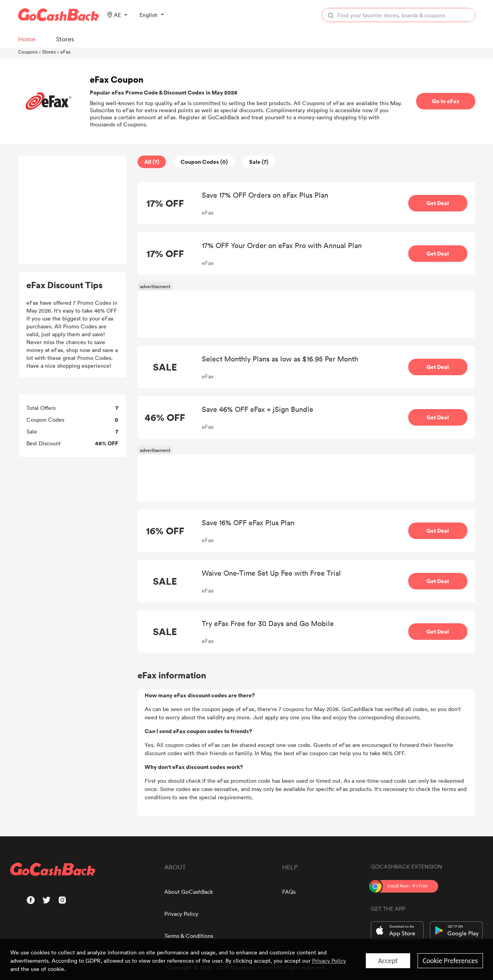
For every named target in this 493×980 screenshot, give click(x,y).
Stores (49, 52)
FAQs (289, 892)
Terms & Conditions (189, 936)
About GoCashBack (189, 892)
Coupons (28, 52)
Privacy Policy (181, 914)
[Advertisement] (72, 210)
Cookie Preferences (450, 961)
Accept (388, 961)
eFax (65, 52)
